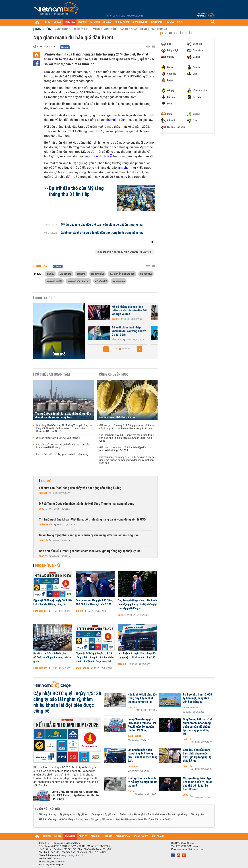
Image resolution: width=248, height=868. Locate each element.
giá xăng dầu (97, 274)
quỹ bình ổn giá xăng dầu (122, 274)
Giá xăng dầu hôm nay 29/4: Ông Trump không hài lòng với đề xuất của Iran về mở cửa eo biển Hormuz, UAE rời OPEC (64, 428)
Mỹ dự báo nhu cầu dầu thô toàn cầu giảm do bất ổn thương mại (102, 225)
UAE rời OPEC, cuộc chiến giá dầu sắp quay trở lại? (106, 309)
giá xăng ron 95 (54, 281)
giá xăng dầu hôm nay (79, 281)
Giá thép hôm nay (47, 820)
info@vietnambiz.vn (55, 861)
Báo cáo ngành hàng (133, 29)
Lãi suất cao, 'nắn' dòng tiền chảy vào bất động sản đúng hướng (80, 488)
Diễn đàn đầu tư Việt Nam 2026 (154, 820)
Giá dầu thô (65, 274)
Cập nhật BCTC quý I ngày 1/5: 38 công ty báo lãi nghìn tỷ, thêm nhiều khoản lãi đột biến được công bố (95, 657)
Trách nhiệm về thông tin (51, 865)
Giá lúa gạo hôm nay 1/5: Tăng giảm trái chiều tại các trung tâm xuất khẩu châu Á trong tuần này (127, 427)
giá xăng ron (119, 281)
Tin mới (46, 481)
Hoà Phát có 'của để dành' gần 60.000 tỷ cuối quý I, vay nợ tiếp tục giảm (53, 657)
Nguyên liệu (82, 29)
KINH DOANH (157, 22)
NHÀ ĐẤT (108, 22)
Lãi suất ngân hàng (178, 814)
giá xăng (81, 274)
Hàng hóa (43, 29)
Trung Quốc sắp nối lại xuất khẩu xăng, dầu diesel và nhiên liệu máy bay (63, 416)
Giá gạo (95, 820)
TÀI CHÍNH (95, 22)
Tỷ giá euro (111, 814)
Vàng (96, 29)
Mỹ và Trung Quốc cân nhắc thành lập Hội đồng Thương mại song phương (87, 504)
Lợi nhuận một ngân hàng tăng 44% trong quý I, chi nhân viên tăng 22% (137, 655)
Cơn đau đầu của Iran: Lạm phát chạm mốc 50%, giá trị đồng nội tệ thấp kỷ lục (90, 551)
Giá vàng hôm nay (48, 814)
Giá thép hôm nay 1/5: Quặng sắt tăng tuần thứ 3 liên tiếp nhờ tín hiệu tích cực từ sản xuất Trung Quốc (127, 438)
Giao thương (159, 29)
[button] (106, 349)
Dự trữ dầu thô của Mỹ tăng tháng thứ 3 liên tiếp (76, 191)
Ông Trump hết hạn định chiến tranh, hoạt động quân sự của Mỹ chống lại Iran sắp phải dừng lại (138, 604)
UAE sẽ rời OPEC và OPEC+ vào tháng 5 (107, 329)
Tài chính (122, 664)
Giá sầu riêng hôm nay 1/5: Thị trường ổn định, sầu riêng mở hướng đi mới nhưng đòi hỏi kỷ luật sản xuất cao (128, 460)
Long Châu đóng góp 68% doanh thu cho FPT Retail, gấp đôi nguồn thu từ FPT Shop (75, 795)
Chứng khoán (46, 525)
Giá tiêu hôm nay (157, 814)
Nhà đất (43, 493)
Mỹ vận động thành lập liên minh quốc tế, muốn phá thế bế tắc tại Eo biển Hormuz (198, 784)
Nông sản (110, 29)
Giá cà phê (139, 814)
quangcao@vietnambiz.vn (191, 849)
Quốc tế (157, 319)
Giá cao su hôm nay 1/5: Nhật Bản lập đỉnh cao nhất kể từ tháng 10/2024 (126, 449)
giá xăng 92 (101, 281)
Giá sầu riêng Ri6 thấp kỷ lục (117, 417)
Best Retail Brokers (125, 820)
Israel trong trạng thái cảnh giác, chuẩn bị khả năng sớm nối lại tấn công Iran (89, 535)
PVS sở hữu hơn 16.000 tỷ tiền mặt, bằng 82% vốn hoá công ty (197, 698)
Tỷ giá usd (83, 814)
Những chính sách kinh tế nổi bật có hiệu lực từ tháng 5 (142, 782)
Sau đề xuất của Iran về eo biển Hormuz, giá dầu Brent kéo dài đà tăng (63, 446)
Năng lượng (62, 29)
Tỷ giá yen (97, 814)
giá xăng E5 (146, 274)
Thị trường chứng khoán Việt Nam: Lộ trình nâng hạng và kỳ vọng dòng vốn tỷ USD (92, 520)
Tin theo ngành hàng (178, 33)
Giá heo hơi (125, 814)
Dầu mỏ (59, 354)
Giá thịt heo (82, 820)
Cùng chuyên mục (114, 374)
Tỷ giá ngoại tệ (67, 814)
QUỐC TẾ (82, 22)
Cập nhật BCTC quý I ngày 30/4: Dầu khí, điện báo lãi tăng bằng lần (53, 602)
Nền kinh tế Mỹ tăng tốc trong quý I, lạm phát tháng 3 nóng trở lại (142, 698)
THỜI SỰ (46, 22)
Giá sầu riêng (66, 820)
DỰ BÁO (57, 22)
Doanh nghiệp (40, 611)
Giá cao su (107, 820)
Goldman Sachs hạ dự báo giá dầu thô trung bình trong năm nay (102, 233)
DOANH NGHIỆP (140, 22)
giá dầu (50, 274)
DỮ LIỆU (170, 22)
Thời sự (131, 791)
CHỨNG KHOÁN (123, 22)
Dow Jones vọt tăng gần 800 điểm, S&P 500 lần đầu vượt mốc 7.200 (94, 602)
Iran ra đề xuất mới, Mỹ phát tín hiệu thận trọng (62, 454)
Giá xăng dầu (197, 814)
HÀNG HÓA (70, 22)
